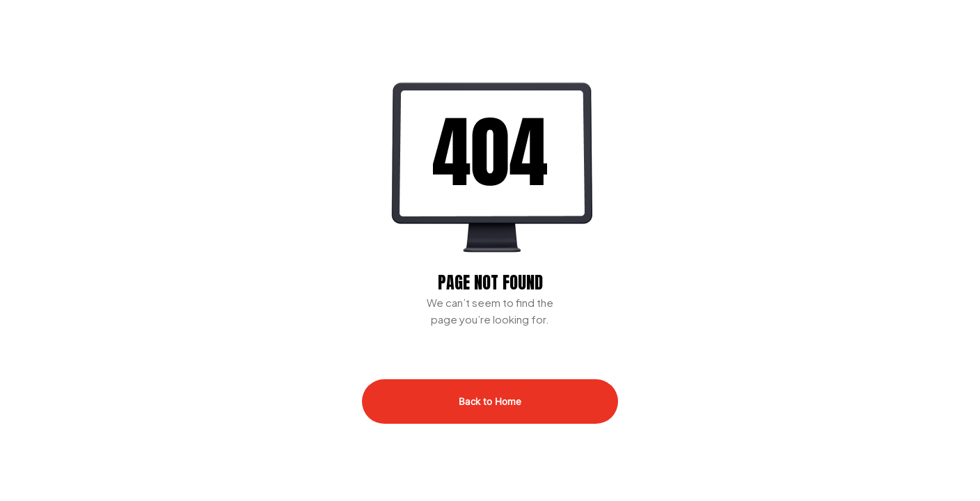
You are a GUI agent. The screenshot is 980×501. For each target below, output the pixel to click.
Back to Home (490, 401)
